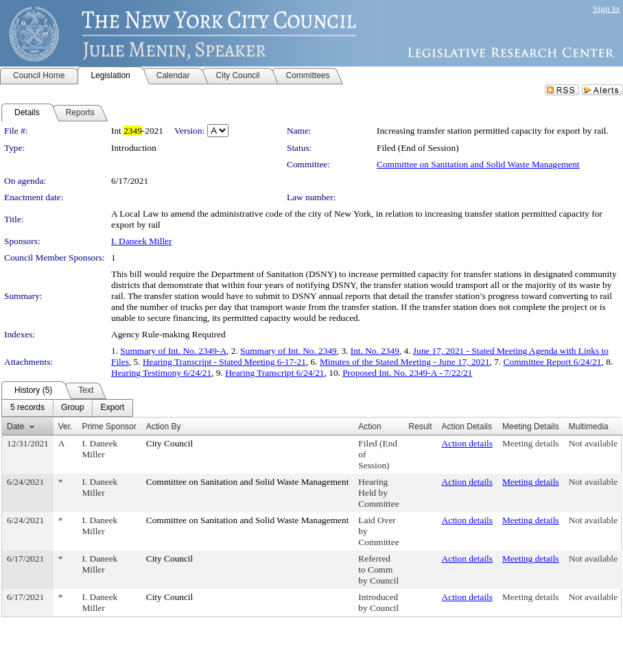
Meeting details (531, 443)
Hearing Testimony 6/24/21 (161, 373)
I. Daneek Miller (141, 241)
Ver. (66, 427)
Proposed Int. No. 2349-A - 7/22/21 (407, 373)
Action (369, 427)
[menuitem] (27, 408)
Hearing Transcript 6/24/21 (274, 373)
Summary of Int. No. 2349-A (173, 351)
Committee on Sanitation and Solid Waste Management (478, 164)
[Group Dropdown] (72, 408)
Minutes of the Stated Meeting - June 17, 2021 (405, 362)
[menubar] (67, 408)
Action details (467, 443)
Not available (593, 443)
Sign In (606, 9)
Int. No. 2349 (375, 351)
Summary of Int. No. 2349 (289, 351)
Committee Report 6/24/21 (553, 362)
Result (421, 427)
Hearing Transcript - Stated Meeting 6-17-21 (224, 362)
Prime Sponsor (109, 427)
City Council (170, 443)
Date (15, 427)
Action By (164, 427)
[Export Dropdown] (112, 408)
